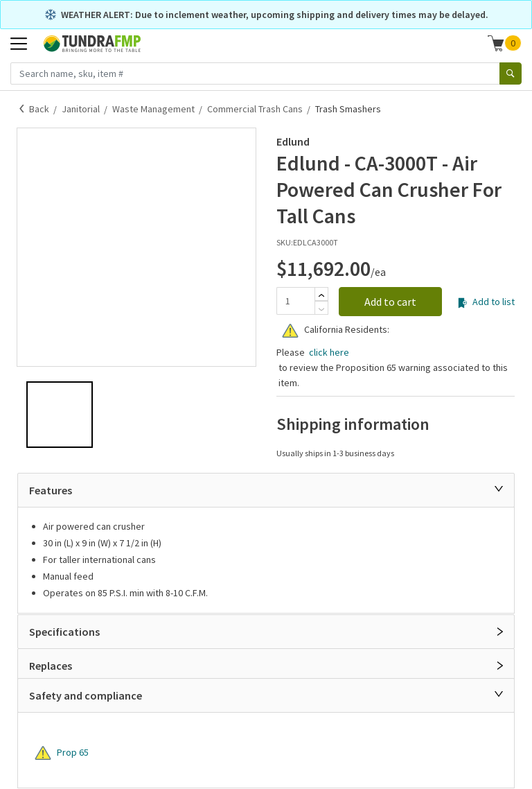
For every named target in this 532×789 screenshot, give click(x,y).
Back (39, 109)
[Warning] (290, 331)
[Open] (500, 632)
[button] (505, 43)
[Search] (511, 73)
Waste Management (153, 109)
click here (328, 352)
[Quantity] (295, 301)
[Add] (321, 295)
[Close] (499, 489)
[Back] (22, 109)
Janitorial (81, 109)
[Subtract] (321, 309)
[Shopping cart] (496, 43)
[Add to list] (462, 303)
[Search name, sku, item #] (255, 73)
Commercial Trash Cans (255, 109)
